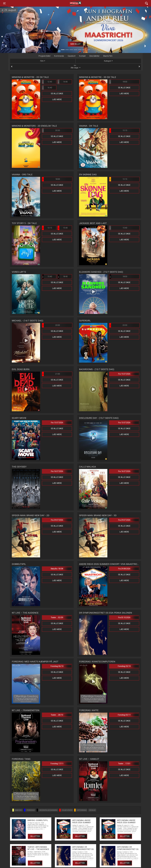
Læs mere (57, 99)
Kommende (59, 56)
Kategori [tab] (108, 61)
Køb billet (75, 44)
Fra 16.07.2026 (57, 471)
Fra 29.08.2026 (124, 569)
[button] (6, 46)
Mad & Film (108, 56)
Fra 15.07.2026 (124, 374)
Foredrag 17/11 (57, 764)
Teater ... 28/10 (57, 715)
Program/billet (44, 56)
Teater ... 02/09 (57, 617)
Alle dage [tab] (75, 67)
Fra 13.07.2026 (57, 423)
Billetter (35, 836)
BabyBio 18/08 (57, 569)
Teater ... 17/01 (124, 764)
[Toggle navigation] (4, 3)
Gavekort (72, 56)
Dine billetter (94, 56)
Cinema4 (71, 3)
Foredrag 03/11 (124, 715)
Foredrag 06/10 (57, 666)
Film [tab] (42, 61)
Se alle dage (57, 94)
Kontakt (82, 56)
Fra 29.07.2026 (57, 520)
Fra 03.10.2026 (124, 617)
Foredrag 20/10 (124, 666)
